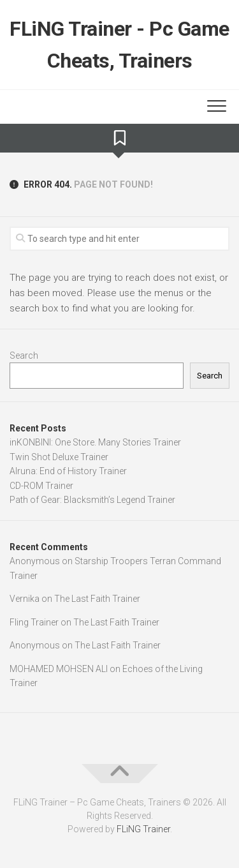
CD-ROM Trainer (41, 486)
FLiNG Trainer (143, 829)
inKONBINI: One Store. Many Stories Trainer (95, 442)
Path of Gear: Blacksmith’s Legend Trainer (92, 500)
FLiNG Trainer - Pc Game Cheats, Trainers (119, 45)
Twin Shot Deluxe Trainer (59, 457)
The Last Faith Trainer (97, 599)
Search (24, 355)
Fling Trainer (34, 622)
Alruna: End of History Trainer (68, 471)
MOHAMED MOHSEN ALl (59, 669)
